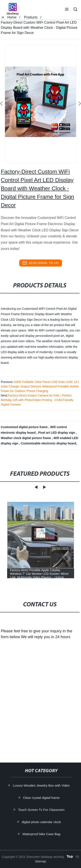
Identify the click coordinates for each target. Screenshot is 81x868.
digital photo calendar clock (41, 822)
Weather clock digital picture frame (26, 438)
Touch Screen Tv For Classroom (41, 810)
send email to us (41, 263)
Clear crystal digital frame (41, 798)
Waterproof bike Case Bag (41, 834)
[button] (67, 10)
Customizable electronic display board (48, 443)
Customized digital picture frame (25, 427)
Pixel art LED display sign (57, 433)
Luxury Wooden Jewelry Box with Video (41, 785)
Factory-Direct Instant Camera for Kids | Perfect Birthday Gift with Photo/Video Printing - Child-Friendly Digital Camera (37, 400)
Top (70, 856)
